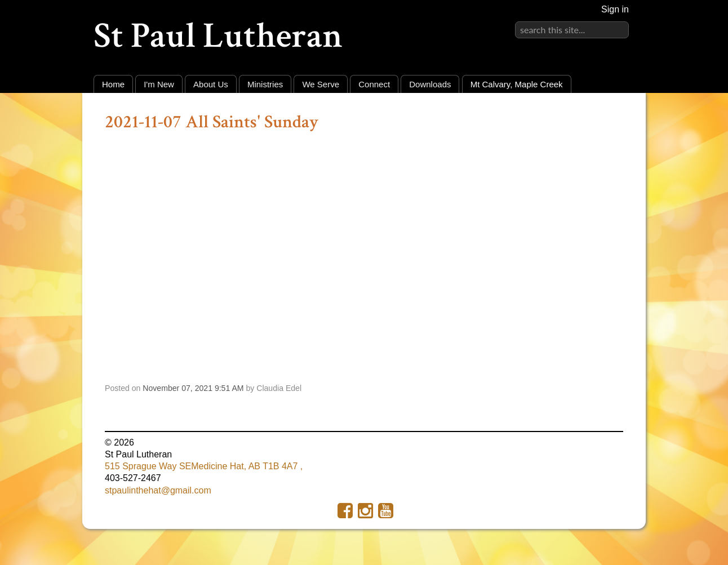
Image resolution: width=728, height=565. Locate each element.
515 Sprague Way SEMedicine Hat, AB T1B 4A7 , (204, 466)
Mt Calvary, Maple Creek (517, 84)
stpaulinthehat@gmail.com (158, 490)
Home (113, 84)
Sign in (615, 9)
